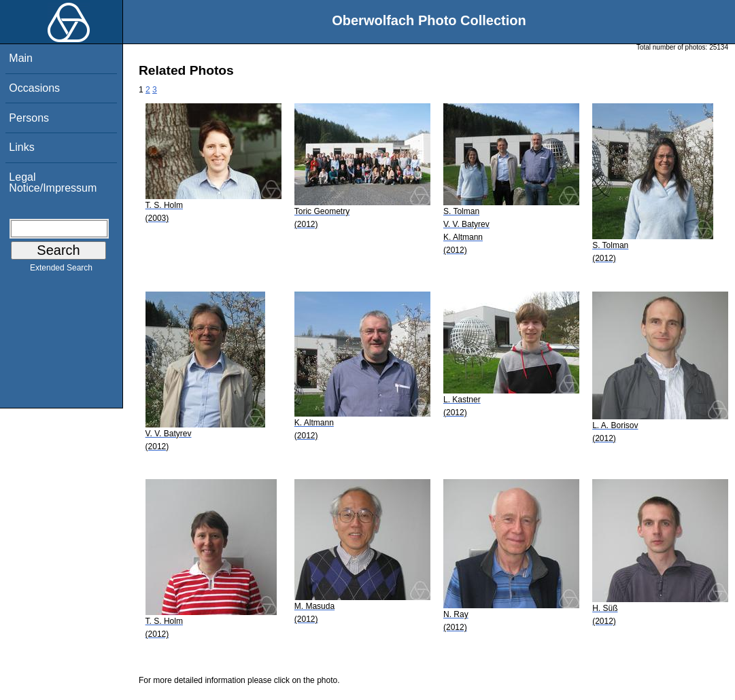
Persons (29, 118)
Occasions (34, 88)
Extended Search (61, 270)
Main (21, 58)
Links (21, 147)
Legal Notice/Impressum (53, 182)
